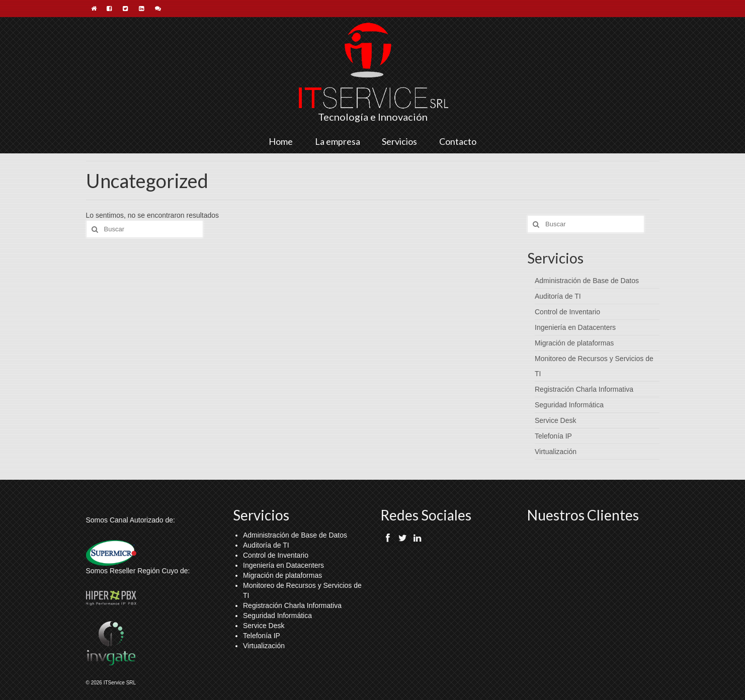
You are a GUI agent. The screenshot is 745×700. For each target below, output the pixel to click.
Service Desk (555, 420)
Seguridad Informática (569, 405)
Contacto (458, 141)
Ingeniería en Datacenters (575, 327)
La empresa (338, 141)
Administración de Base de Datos (587, 281)
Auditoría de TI (558, 296)
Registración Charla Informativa (584, 389)
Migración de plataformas (574, 343)
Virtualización (556, 452)
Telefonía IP (553, 436)
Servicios (399, 141)
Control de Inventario (567, 312)
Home (281, 141)
